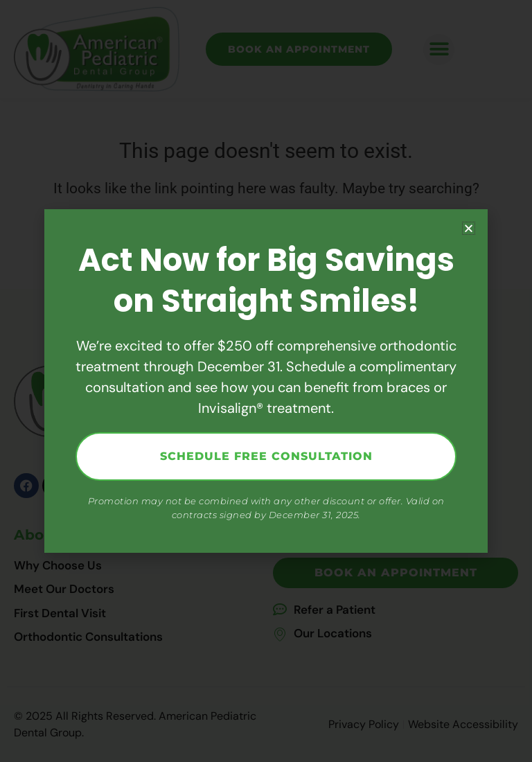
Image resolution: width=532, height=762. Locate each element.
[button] (469, 228)
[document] (266, 381)
